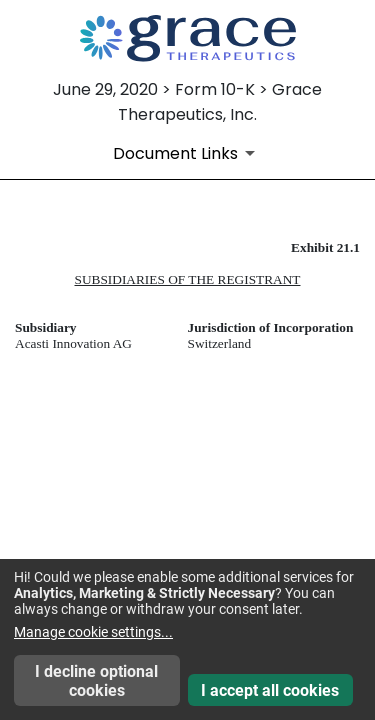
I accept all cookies (270, 690)
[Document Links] (187, 153)
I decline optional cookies (96, 681)
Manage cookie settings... (93, 632)
